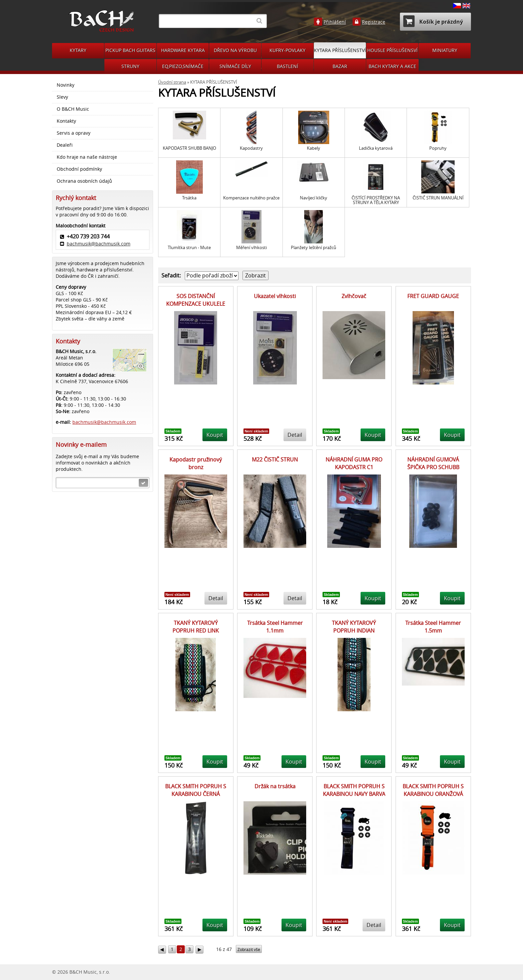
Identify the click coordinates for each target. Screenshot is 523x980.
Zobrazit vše (249, 949)
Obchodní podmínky (79, 169)
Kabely (314, 148)
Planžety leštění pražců (314, 248)
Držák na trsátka (275, 786)
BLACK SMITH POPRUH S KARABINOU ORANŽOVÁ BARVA (433, 794)
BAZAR (340, 66)
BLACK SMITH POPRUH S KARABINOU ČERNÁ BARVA (196, 794)
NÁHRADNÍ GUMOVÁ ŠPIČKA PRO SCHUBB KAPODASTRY (433, 467)
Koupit (215, 435)
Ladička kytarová (376, 148)
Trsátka (189, 198)
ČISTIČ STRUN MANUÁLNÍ (438, 198)
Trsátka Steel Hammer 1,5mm (433, 627)
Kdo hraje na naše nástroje (87, 157)
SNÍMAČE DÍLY (235, 66)
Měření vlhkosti (251, 248)
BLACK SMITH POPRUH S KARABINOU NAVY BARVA (354, 790)
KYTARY (78, 50)
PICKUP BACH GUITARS (130, 50)
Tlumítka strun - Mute (189, 248)
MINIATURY (445, 50)
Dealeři (65, 145)
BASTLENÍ (288, 66)
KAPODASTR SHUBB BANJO (189, 148)
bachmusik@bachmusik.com (99, 244)
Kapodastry (251, 148)
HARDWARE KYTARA (183, 50)
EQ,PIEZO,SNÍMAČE (183, 66)
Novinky (66, 85)
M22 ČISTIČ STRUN (275, 459)
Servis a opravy (74, 133)
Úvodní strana (172, 82)
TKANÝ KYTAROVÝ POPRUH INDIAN (354, 627)
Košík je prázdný (433, 21)
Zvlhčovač (354, 296)
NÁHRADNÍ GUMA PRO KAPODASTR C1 (354, 463)
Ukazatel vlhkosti (275, 296)
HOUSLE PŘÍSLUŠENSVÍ (392, 50)
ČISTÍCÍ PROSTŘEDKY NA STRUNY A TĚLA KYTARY (376, 200)
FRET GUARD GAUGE (433, 296)
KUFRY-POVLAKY (288, 50)
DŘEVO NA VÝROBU (235, 50)
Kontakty (66, 121)
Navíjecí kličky (314, 198)
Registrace (374, 22)
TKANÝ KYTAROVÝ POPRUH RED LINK (196, 627)
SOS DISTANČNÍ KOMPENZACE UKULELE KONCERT (196, 304)
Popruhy (438, 148)
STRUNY (130, 66)
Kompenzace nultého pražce (251, 198)
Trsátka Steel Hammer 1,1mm (275, 627)
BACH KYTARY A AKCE (392, 66)
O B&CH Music (73, 109)
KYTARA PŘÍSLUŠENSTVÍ (340, 50)
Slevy (62, 97)
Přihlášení (335, 22)
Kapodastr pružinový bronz (196, 463)
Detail (295, 435)
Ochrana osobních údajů (84, 181)
